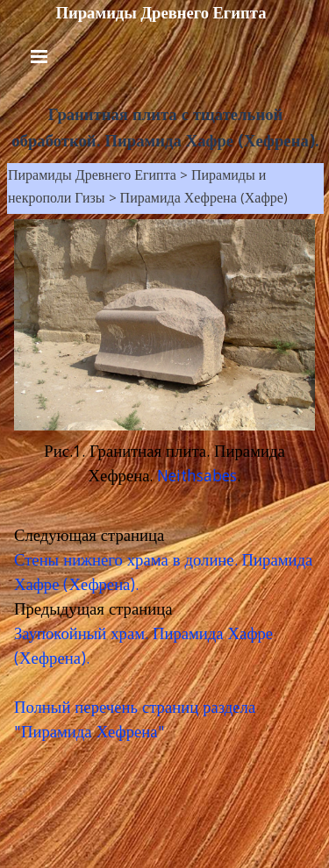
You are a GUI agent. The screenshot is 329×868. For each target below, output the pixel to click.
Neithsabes (197, 478)
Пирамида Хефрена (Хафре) (204, 200)
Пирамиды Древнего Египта (161, 13)
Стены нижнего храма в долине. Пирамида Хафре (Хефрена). (163, 574)
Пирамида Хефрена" (93, 734)
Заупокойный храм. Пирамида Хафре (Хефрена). (143, 648)
